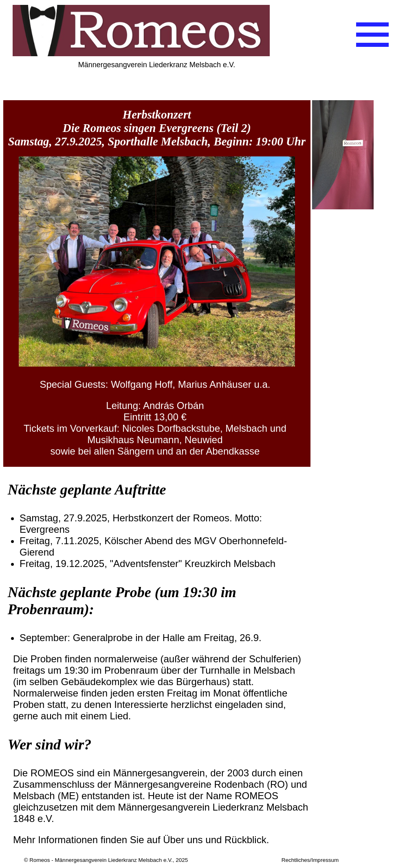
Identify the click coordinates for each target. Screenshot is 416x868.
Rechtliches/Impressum (310, 860)
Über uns (183, 840)
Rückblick (245, 840)
